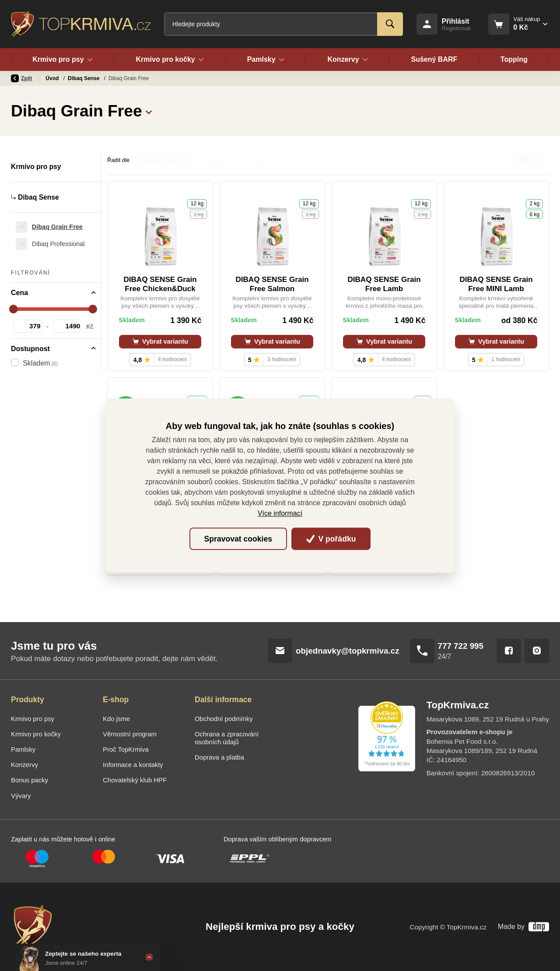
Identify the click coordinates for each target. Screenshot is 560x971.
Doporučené (162, 160)
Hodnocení (308, 160)
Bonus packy (30, 780)
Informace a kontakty (133, 765)
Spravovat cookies (238, 539)
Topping (514, 60)
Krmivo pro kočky (36, 734)
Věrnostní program (130, 734)
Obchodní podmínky (224, 719)
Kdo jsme (116, 719)
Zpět (21, 78)
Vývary (21, 796)
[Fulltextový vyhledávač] (283, 24)
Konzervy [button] (348, 60)
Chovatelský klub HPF (135, 780)
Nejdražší (261, 160)
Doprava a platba (219, 757)
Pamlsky (23, 749)
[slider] (14, 309)
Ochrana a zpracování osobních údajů (227, 738)
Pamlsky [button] (266, 60)
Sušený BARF (434, 60)
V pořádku (331, 539)
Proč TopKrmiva (126, 749)
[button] (149, 111)
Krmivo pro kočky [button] (170, 60)
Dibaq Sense (132, 78)
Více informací (280, 513)
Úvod (53, 78)
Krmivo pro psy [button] (63, 60)
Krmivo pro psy (88, 78)
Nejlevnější (214, 160)
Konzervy (24, 765)
